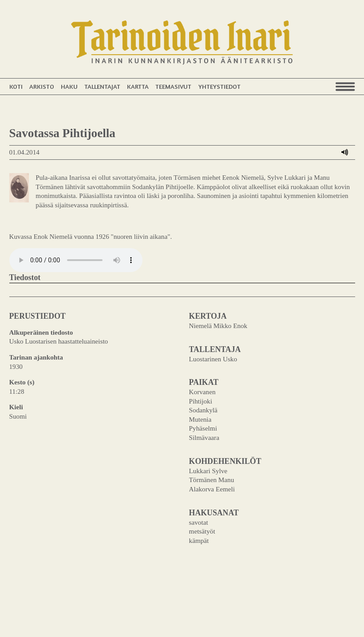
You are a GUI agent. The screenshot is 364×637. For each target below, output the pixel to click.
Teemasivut (173, 86)
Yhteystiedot (220, 86)
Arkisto (42, 86)
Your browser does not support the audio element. (76, 260)
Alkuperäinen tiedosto (41, 332)
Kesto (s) (22, 382)
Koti (16, 86)
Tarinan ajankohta (36, 357)
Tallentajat (102, 86)
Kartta (138, 86)
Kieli (16, 407)
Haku (69, 86)
